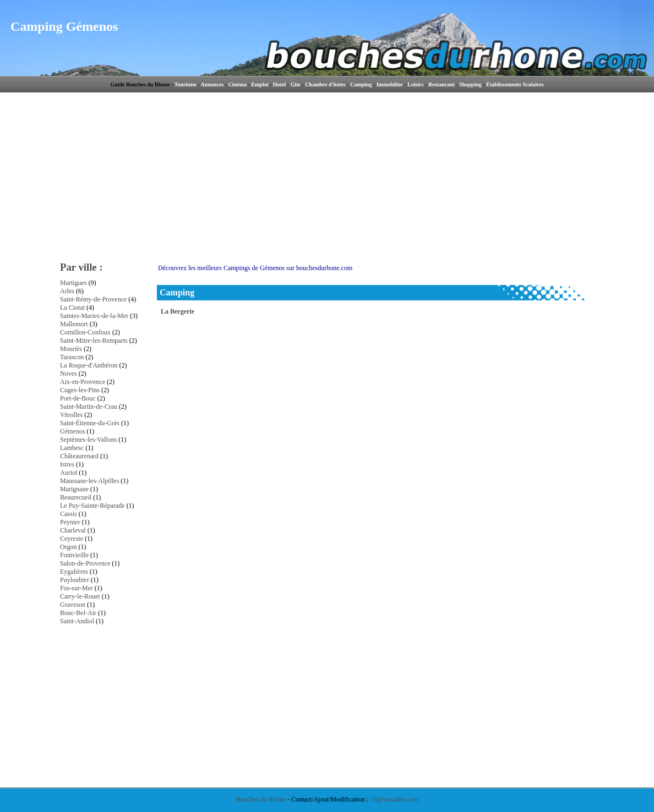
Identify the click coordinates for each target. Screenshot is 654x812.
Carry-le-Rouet (80, 596)
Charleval (73, 530)
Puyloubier (75, 580)
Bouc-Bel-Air (78, 613)
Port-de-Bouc (78, 398)
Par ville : (81, 267)
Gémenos (72, 431)
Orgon (68, 547)
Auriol (69, 473)
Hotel (279, 84)
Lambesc (72, 448)
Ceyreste (72, 539)
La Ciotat (72, 308)
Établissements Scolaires (515, 84)
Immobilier (390, 84)
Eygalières (74, 572)
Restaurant (442, 84)
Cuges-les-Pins (80, 390)
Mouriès (71, 349)
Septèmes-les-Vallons (88, 440)
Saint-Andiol (77, 621)
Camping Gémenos (64, 26)
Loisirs (415, 84)
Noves (69, 374)
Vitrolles (71, 415)
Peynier (70, 522)
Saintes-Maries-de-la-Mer (94, 316)
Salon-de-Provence (85, 563)
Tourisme (186, 84)
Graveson (73, 605)
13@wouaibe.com (394, 799)
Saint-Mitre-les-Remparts (94, 341)
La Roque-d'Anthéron (89, 365)
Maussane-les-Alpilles (89, 481)
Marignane (74, 489)
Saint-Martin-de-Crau (89, 407)
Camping (361, 84)
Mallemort (74, 324)
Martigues (73, 283)
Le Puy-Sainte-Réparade (92, 506)
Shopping (470, 84)
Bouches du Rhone (261, 799)
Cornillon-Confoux (85, 332)
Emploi (260, 84)
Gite (295, 84)
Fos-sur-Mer (77, 588)
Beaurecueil (76, 497)
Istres (67, 464)
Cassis (69, 514)
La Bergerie (178, 311)
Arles (67, 291)
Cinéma (238, 84)
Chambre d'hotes (325, 84)
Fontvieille (74, 555)
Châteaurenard (79, 456)
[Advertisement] (423, 176)
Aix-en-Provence (83, 382)
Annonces (212, 84)
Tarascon (72, 357)
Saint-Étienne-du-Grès (90, 423)
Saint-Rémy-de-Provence (93, 299)
